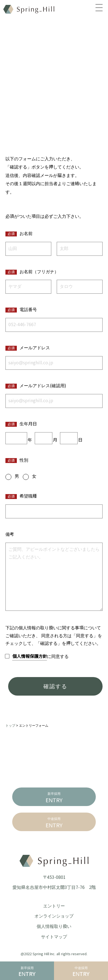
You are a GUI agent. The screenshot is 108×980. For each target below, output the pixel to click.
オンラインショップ (54, 916)
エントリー (54, 906)
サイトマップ (54, 937)
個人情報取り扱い (54, 926)
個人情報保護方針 (30, 656)
